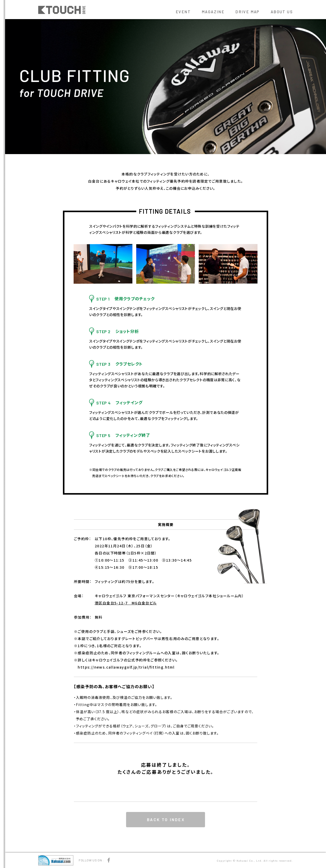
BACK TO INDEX (166, 819)
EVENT (183, 12)
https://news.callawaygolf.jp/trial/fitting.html (126, 667)
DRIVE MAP (248, 12)
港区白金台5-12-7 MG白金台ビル (126, 603)
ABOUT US (282, 12)
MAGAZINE (213, 12)
